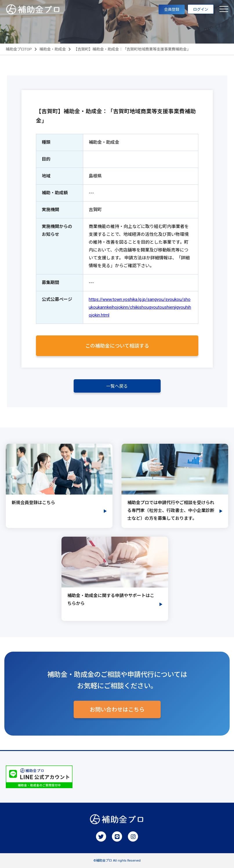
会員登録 (172, 9)
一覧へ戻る (117, 386)
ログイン (201, 9)
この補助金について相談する (117, 346)
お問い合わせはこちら (117, 710)
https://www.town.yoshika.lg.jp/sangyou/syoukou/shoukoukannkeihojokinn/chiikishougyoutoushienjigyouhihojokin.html (140, 307)
